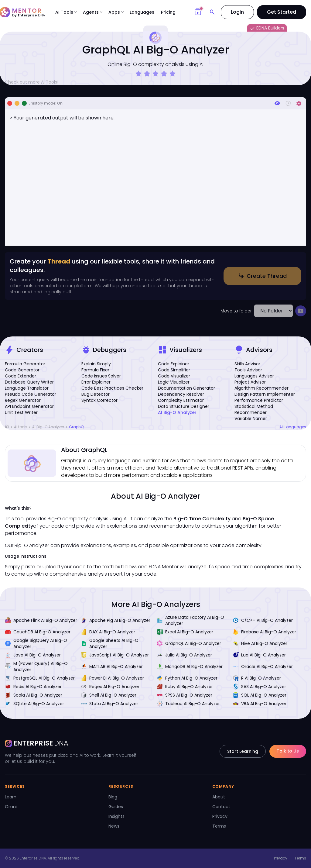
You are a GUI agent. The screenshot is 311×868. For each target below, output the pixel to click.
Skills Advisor (247, 364)
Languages (142, 12)
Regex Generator (23, 400)
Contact (221, 807)
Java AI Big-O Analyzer (33, 655)
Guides (116, 807)
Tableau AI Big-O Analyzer (188, 704)
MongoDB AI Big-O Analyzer (190, 666)
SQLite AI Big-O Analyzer (34, 704)
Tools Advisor (248, 370)
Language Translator (27, 388)
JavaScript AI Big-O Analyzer (115, 655)
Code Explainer (174, 364)
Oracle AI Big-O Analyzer (263, 666)
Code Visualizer (174, 376)
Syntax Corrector (99, 400)
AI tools (21, 427)
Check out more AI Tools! (34, 82)
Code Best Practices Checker (112, 388)
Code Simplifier (174, 370)
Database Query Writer (29, 382)
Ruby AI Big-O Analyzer (185, 687)
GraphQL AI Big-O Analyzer (189, 643)
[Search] (212, 12)
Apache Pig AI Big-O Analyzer (116, 620)
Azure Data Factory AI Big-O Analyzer (190, 620)
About (219, 797)
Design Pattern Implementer (265, 394)
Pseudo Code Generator (31, 394)
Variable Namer (251, 418)
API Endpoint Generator (29, 406)
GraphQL (77, 427)
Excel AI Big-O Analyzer (185, 632)
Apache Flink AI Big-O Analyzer (41, 620)
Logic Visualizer (174, 382)
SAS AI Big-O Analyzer (259, 687)
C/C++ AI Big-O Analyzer (263, 620)
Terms (219, 826)
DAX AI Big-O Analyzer (108, 632)
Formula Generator (25, 364)
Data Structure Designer (184, 406)
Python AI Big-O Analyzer (187, 678)
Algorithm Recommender (261, 388)
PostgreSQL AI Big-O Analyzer (40, 678)
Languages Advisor (254, 376)
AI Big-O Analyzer (177, 412)
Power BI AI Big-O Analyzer (112, 678)
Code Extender (21, 376)
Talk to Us (288, 751)
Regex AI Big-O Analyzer (110, 687)
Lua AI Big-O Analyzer (259, 655)
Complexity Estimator (181, 400)
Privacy (220, 816)
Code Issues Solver (101, 376)
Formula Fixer (95, 370)
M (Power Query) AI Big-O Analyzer (36, 666)
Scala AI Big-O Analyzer (34, 695)
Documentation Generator (186, 388)
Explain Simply (96, 364)
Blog (113, 797)
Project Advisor (250, 382)
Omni (11, 807)
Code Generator (22, 370)
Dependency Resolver (181, 394)
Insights (116, 816)
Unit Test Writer (21, 412)
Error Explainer (96, 382)
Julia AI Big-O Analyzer (184, 655)
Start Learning (243, 751)
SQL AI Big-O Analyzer (260, 695)
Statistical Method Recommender (254, 409)
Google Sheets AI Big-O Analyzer (110, 643)
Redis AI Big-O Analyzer (33, 687)
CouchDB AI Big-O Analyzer (38, 632)
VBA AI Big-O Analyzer (260, 704)
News (114, 826)
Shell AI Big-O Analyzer (109, 695)
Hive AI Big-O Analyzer (260, 643)
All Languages (293, 427)
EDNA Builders (267, 28)
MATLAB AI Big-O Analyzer (112, 666)
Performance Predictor (259, 400)
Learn (11, 797)
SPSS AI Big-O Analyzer (185, 695)
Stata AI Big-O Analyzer (109, 704)
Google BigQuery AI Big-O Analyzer (36, 643)
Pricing (168, 12)
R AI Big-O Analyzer (257, 678)
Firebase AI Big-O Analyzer (264, 632)
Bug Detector (96, 394)
